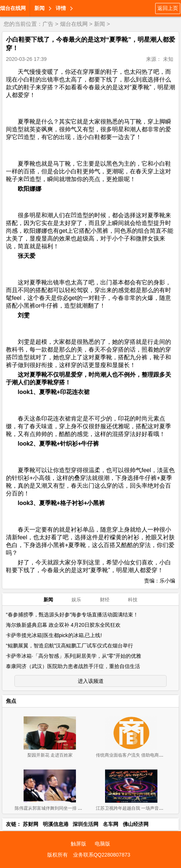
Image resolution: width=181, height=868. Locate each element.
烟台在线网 (13, 8)
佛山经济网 (136, 824)
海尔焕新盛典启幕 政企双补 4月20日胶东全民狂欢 (63, 625)
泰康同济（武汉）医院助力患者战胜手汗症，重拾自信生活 (73, 666)
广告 (48, 24)
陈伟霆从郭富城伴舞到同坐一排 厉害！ (53, 808)
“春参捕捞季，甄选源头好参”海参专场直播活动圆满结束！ (72, 615)
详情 (61, 8)
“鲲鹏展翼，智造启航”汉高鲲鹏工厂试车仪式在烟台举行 (69, 646)
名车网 (111, 824)
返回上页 (168, 8)
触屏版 (79, 844)
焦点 (11, 701)
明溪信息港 (56, 824)
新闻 (39, 8)
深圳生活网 (86, 824)
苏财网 (31, 824)
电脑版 (102, 844)
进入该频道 (91, 681)
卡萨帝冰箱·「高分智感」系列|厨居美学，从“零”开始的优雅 (74, 656)
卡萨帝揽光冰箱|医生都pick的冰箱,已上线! (54, 635)
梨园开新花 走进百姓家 (50, 755)
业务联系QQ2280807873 (102, 855)
